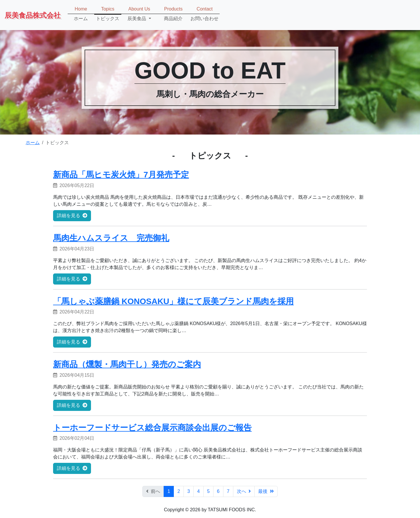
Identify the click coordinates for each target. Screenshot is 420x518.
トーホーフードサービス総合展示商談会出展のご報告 (152, 428)
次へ (244, 491)
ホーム (33, 143)
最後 (266, 491)
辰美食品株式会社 (33, 15)
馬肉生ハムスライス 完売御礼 (111, 238)
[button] (139, 14)
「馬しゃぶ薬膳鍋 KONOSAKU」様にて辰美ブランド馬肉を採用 (173, 301)
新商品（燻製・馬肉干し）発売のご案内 (127, 364)
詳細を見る (72, 216)
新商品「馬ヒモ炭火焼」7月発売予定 (121, 175)
